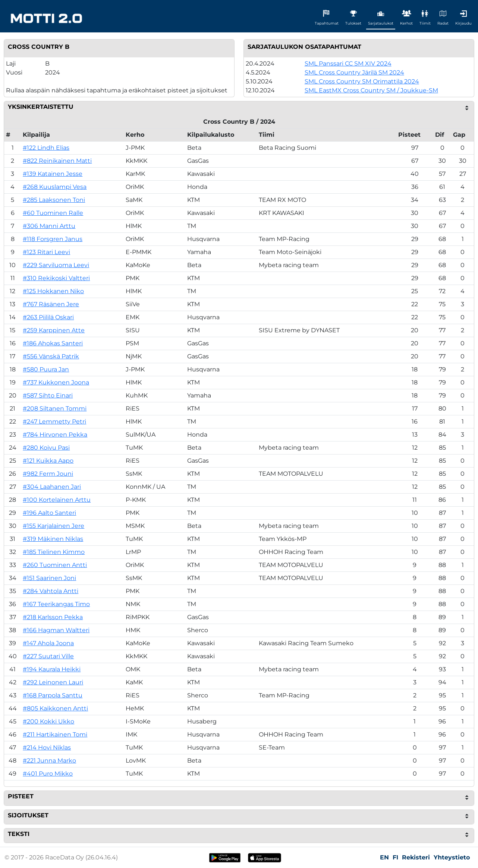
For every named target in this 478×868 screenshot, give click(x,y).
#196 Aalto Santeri (49, 513)
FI (395, 857)
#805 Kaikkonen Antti (55, 708)
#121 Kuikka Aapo (48, 461)
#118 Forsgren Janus (53, 239)
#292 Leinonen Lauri (53, 682)
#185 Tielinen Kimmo (54, 552)
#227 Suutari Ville (48, 656)
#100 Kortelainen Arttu (57, 500)
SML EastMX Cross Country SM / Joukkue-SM (371, 90)
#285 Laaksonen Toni (54, 200)
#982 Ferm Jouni (48, 474)
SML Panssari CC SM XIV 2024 (348, 64)
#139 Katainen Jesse (53, 174)
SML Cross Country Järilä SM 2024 (354, 72)
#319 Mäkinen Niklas (53, 539)
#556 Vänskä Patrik (51, 356)
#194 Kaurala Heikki (52, 669)
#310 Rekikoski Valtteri (56, 278)
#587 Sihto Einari (48, 395)
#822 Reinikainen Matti (57, 161)
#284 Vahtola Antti (51, 591)
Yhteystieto (452, 857)
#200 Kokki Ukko (48, 721)
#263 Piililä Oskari (48, 317)
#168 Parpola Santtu (53, 695)
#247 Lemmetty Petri (54, 422)
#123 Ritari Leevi (46, 252)
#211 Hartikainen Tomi (55, 734)
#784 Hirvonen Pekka (55, 435)
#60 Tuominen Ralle (53, 213)
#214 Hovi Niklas (47, 747)
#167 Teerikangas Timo (56, 604)
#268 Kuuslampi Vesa (55, 187)
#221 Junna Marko (49, 761)
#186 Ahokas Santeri (53, 343)
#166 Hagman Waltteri (56, 630)
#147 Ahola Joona (48, 643)
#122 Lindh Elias (46, 148)
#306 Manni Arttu (49, 226)
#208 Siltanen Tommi (55, 408)
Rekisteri (416, 857)
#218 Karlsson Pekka (53, 617)
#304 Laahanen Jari (52, 487)
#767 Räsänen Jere (51, 304)
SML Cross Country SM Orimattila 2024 (362, 81)
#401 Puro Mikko (48, 774)
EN (384, 857)
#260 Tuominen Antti (55, 565)
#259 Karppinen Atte (54, 330)
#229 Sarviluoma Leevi (56, 265)
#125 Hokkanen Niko (53, 291)
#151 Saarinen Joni (49, 578)
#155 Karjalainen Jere (54, 526)
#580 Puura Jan (46, 369)
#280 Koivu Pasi (46, 448)
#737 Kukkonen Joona (56, 382)
